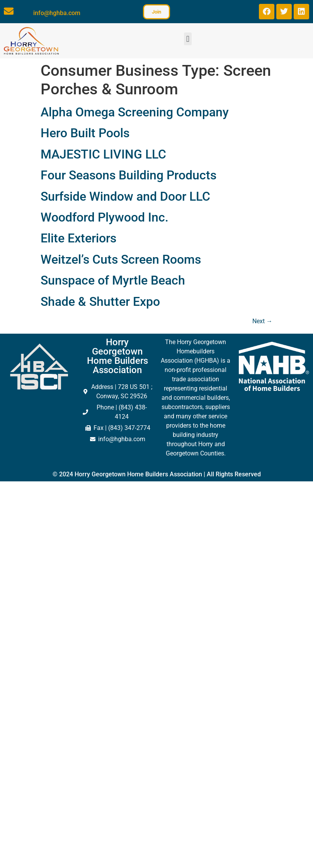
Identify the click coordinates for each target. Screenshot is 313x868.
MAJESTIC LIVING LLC (103, 154)
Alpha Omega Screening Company (135, 112)
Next (262, 321)
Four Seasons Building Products (128, 175)
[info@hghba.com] (9, 11)
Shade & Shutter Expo (100, 302)
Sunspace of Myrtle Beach (113, 280)
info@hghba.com (57, 13)
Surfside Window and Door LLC (125, 196)
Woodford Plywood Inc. (105, 217)
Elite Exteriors (78, 238)
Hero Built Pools (85, 133)
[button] (188, 39)
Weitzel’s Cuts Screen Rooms (121, 259)
